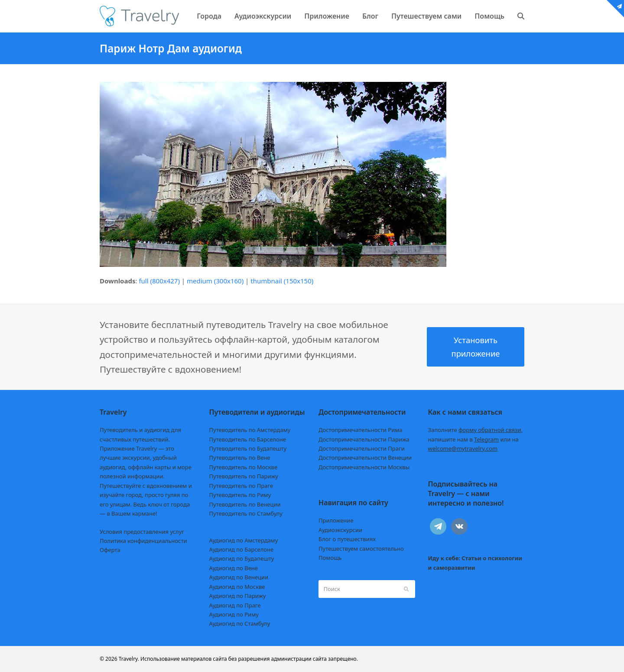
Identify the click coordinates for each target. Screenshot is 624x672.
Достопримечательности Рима (360, 430)
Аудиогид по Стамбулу (240, 623)
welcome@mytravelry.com (463, 448)
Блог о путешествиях (347, 539)
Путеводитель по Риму (240, 495)
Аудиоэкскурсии (340, 530)
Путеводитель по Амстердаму (250, 430)
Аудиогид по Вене (234, 568)
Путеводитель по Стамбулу (246, 513)
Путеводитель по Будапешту (248, 448)
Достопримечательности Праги (362, 448)
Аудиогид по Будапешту (242, 558)
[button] (521, 16)
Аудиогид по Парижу (238, 596)
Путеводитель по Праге (241, 486)
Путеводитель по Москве (244, 467)
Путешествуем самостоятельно (361, 549)
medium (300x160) (215, 281)
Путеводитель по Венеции (245, 504)
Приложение (336, 520)
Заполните (476, 430)
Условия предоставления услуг (142, 532)
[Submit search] (406, 589)
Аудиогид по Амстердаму (244, 540)
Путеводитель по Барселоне (248, 439)
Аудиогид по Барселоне (242, 549)
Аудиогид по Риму (234, 614)
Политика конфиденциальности (143, 541)
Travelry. (129, 659)
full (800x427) (159, 281)
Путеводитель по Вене (240, 458)
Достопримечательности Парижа (364, 439)
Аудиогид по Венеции (239, 577)
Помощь (330, 558)
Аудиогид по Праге (235, 605)
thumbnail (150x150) (282, 281)
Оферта (110, 550)
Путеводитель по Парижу (244, 476)
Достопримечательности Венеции (365, 458)
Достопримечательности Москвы (364, 467)
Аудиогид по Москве (237, 587)
